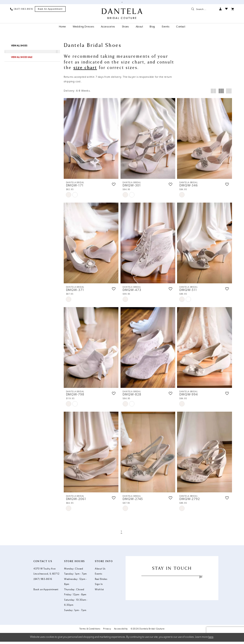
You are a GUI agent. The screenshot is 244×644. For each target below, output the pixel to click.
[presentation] (91, 141)
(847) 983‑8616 (43, 582)
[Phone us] (21, 11)
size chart (85, 70)
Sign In (99, 587)
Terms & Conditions (90, 631)
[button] (220, 11)
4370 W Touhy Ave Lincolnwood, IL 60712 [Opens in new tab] (47, 574)
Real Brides (101, 582)
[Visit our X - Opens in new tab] (182, 594)
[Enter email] (172, 580)
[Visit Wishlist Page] (226, 11)
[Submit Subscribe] (201, 580)
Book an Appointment (143, 3)
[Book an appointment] (50, 12)
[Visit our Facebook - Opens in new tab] (162, 594)
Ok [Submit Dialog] (238, 640)
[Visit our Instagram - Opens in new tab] (169, 594)
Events (99, 577)
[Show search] (203, 11)
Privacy (107, 631)
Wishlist (99, 592)
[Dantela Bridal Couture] (122, 16)
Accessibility (121, 631)
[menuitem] (21, 11)
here (211, 639)
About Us (100, 571)
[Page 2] (124, 534)
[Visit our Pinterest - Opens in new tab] (175, 594)
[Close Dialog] (6, 640)
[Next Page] (129, 534)
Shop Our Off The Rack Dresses (106, 3)
